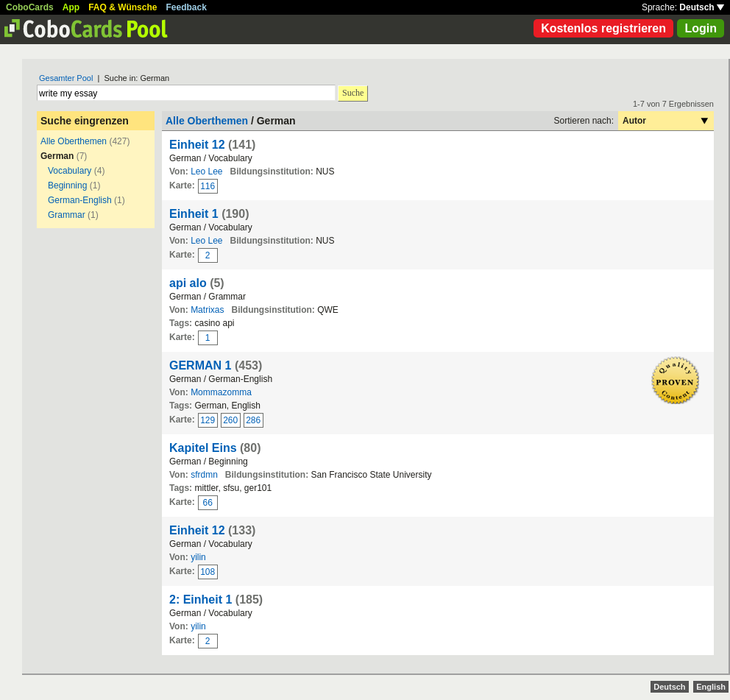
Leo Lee (206, 172)
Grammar (67, 215)
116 (208, 186)
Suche (353, 93)
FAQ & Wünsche (123, 7)
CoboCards (30, 7)
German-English (80, 200)
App (71, 7)
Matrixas (207, 310)
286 (253, 420)
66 (208, 503)
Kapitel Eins (203, 448)
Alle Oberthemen (74, 141)
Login (701, 28)
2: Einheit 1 (201, 600)
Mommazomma (221, 392)
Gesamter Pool (66, 78)
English (711, 687)
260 (230, 420)
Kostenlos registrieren (603, 28)
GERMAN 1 (200, 365)
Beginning (67, 185)
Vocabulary (70, 171)
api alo (188, 283)
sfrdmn (204, 475)
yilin (198, 557)
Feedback (187, 7)
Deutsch (702, 7)
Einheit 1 (194, 214)
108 (208, 572)
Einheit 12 (197, 145)
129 (208, 420)
